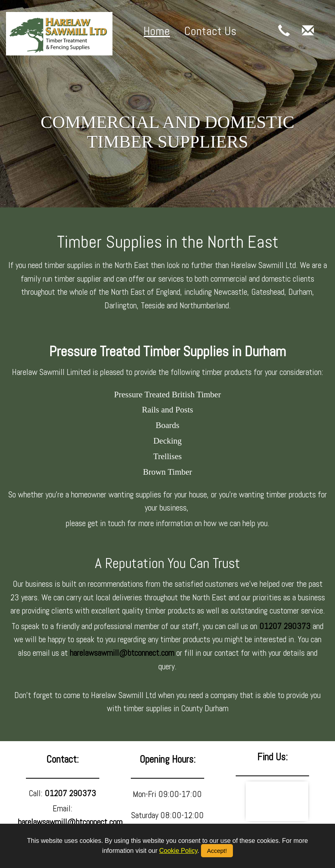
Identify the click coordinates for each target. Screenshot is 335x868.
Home (157, 31)
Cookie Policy (178, 851)
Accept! (217, 851)
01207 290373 (285, 626)
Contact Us (210, 31)
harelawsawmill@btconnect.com (122, 653)
